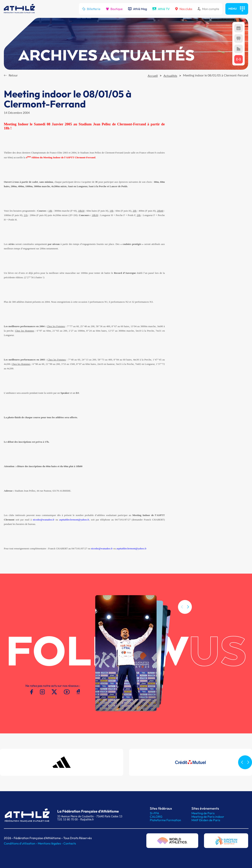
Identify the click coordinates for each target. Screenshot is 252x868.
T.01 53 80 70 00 (67, 819)
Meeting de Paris (203, 813)
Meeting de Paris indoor (208, 817)
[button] (188, 613)
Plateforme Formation (165, 820)
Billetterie (91, 9)
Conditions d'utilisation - (21, 843)
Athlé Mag (137, 9)
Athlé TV (161, 9)
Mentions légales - (51, 843)
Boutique (114, 9)
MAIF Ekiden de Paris (206, 820)
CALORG (156, 817)
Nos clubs (184, 9)
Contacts (70, 843)
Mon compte (208, 9)
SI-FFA (154, 813)
